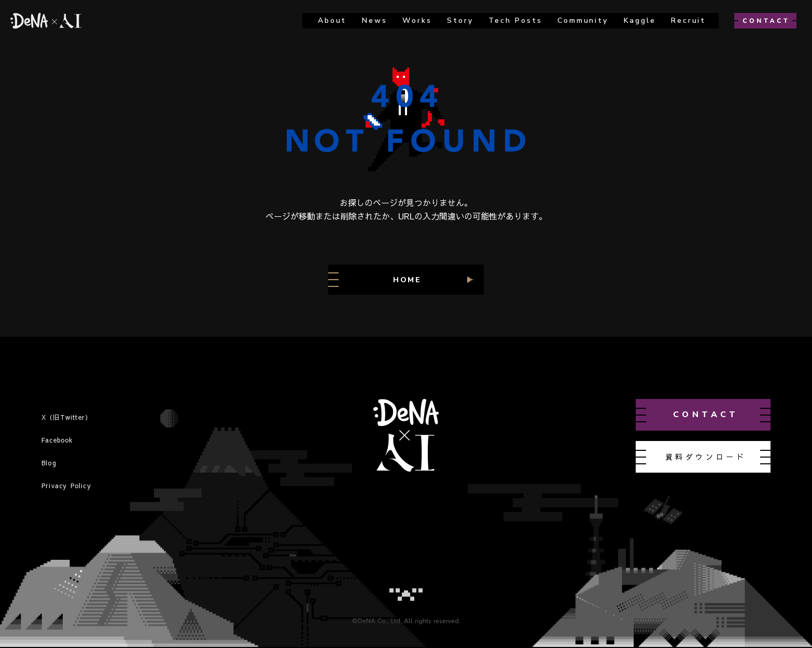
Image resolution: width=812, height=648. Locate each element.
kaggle (640, 20)
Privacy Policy (66, 486)
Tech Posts (515, 20)
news (374, 20)
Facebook (58, 440)
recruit (688, 20)
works (417, 20)
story (460, 20)
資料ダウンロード (706, 457)
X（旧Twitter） (67, 417)
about (332, 20)
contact (706, 415)
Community (583, 20)
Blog (49, 463)
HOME (407, 280)
